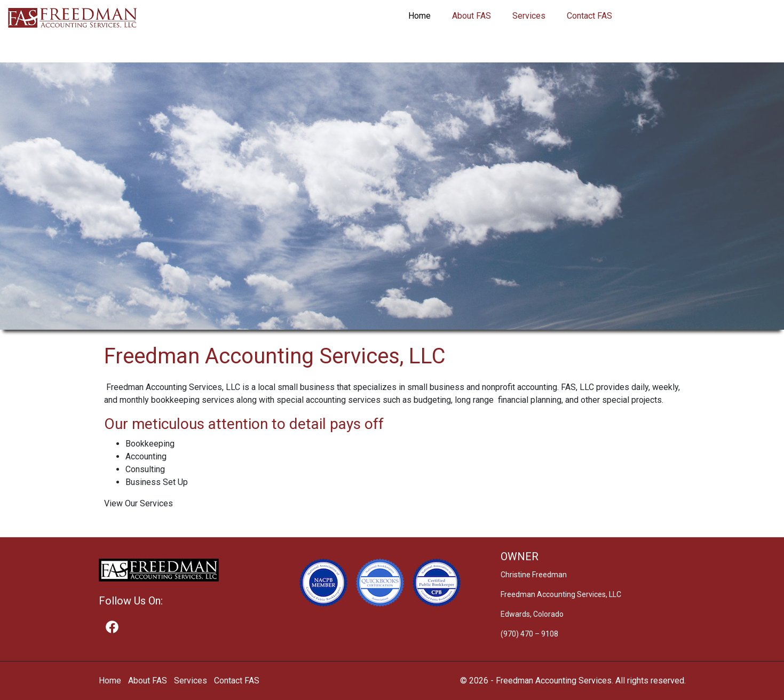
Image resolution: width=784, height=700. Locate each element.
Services (529, 16)
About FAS (472, 16)
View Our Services (138, 503)
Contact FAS (589, 16)
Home (419, 16)
